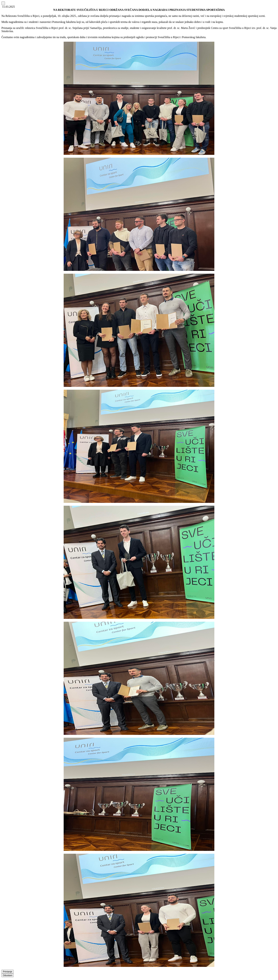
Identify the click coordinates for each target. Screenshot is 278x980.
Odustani (8, 975)
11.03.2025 (8, 7)
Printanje (8, 972)
